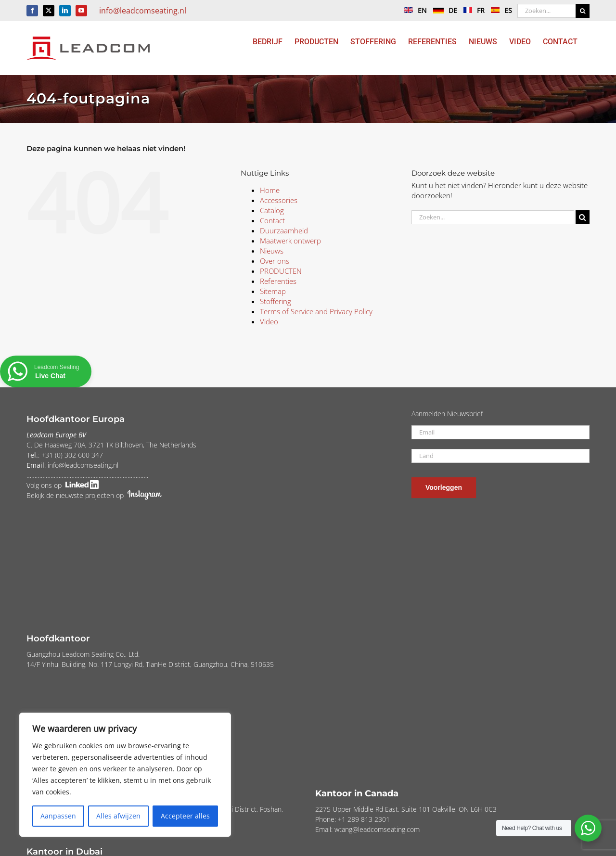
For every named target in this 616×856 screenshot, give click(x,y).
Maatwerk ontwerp (290, 241)
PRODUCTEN (281, 271)
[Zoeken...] (546, 11)
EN (413, 10)
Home (270, 190)
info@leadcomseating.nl (143, 11)
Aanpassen (58, 816)
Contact (272, 220)
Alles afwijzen (118, 816)
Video (269, 321)
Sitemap (273, 291)
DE (443, 10)
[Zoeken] (583, 11)
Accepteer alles (185, 816)
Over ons (275, 261)
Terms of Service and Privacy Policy (316, 311)
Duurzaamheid (284, 230)
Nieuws (272, 251)
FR (472, 10)
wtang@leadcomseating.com (377, 829)
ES (499, 10)
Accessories (279, 200)
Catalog (272, 210)
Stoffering (276, 301)
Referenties (278, 281)
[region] (125, 775)
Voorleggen (444, 487)
